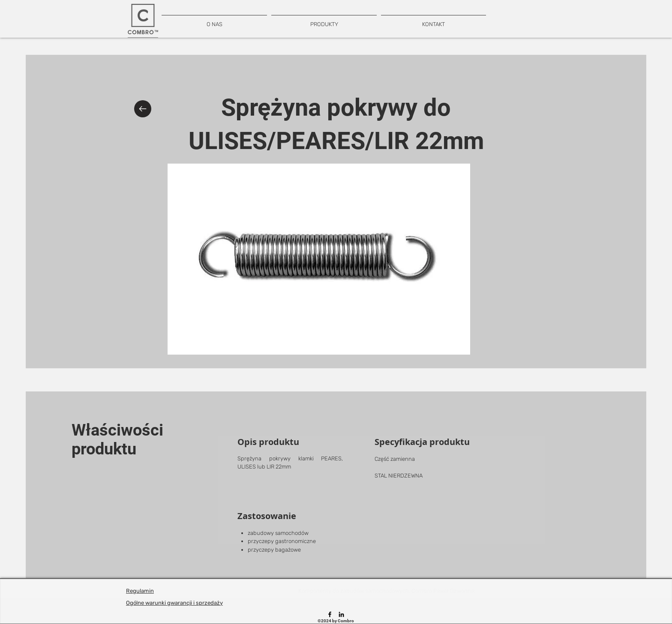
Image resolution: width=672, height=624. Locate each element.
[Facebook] (330, 614)
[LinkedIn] (341, 614)
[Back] (143, 109)
